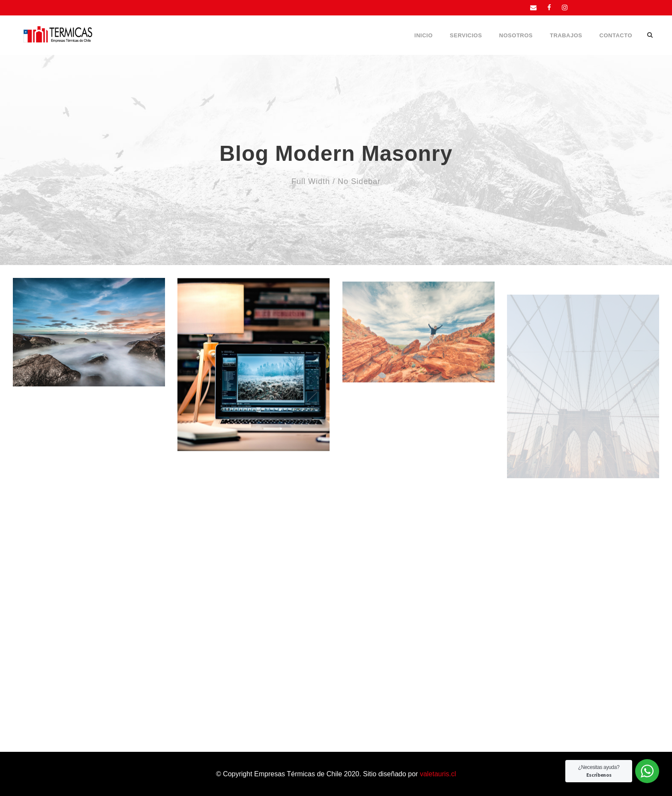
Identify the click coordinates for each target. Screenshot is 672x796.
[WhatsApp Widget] (647, 771)
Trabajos (566, 35)
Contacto (616, 35)
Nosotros (516, 35)
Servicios (466, 35)
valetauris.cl (438, 774)
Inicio (424, 35)
